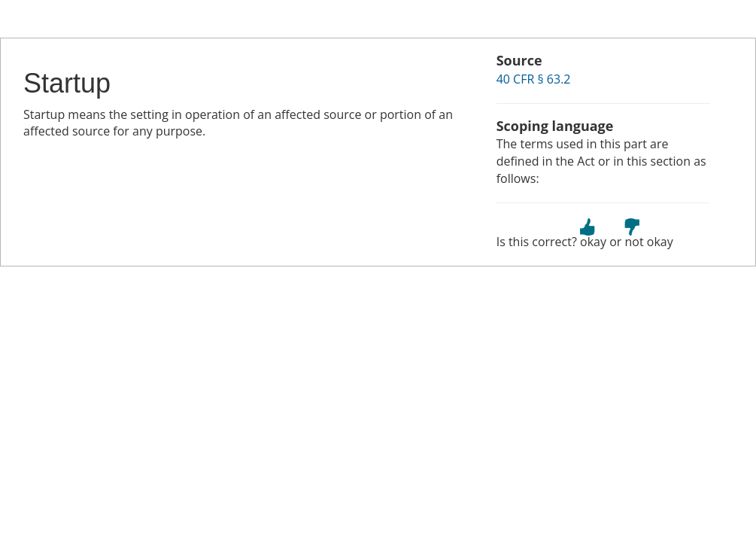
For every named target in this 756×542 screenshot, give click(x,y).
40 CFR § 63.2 (534, 79)
